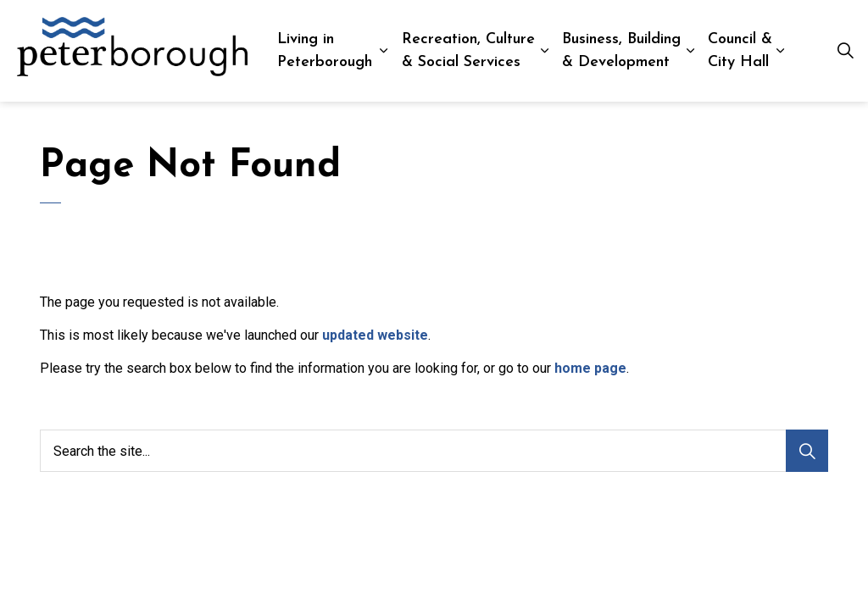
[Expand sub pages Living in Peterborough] (384, 51)
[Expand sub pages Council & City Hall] (780, 51)
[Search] (807, 451)
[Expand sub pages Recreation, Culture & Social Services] (545, 51)
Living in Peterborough (325, 51)
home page (590, 368)
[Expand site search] (846, 51)
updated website (375, 335)
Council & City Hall (740, 51)
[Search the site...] (434, 451)
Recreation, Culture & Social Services (468, 51)
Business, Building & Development (621, 51)
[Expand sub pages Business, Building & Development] (690, 51)
